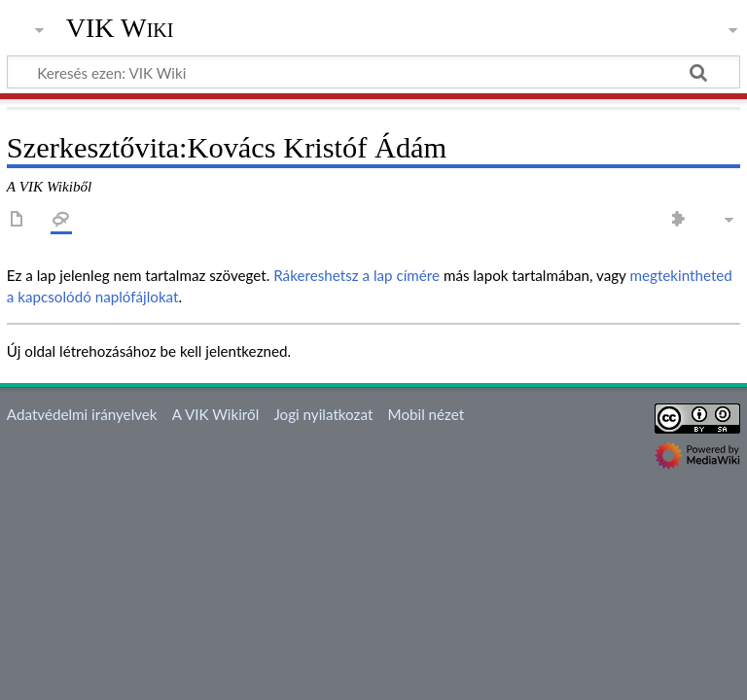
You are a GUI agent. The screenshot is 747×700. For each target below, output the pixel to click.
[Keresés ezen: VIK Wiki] (373, 72)
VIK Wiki (120, 28)
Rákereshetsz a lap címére (356, 275)
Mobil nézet (427, 414)
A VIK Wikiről (215, 414)
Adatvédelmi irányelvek (82, 414)
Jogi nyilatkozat (323, 414)
